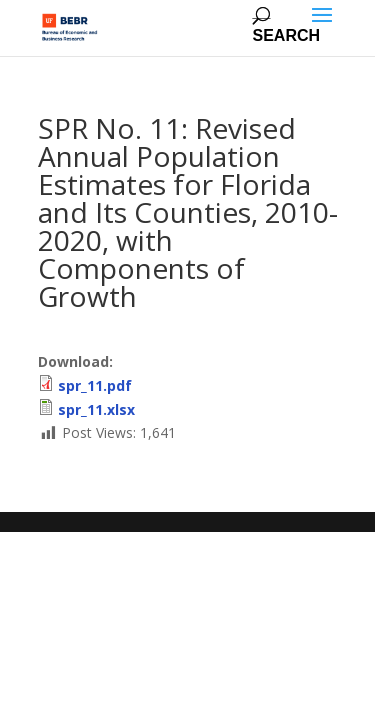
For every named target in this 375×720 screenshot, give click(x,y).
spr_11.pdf (95, 385)
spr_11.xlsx (96, 409)
